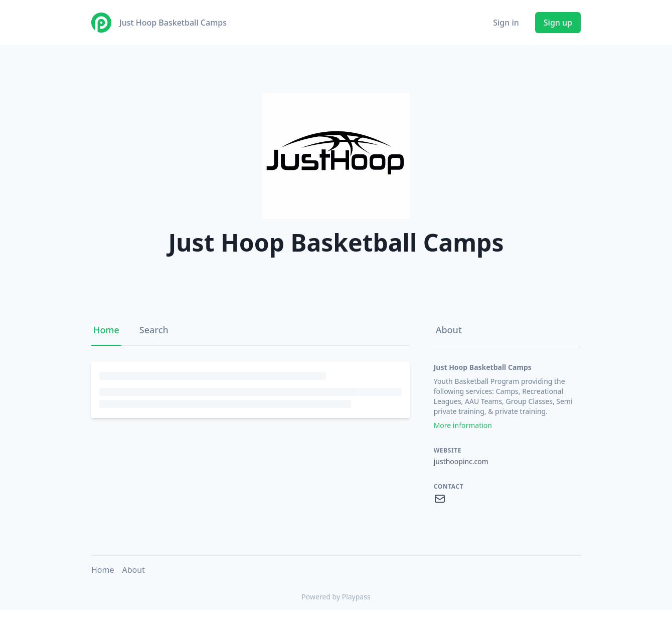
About (449, 330)
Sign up (558, 23)
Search (154, 330)
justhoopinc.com (461, 461)
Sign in (506, 23)
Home (106, 330)
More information (463, 425)
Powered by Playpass (336, 597)
